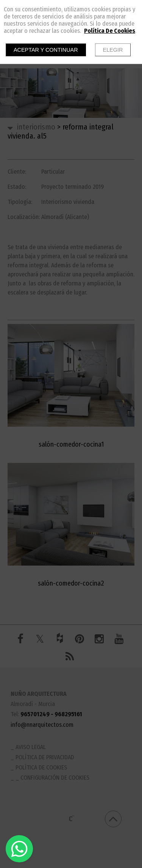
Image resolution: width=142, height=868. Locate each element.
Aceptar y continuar (46, 50)
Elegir (113, 50)
